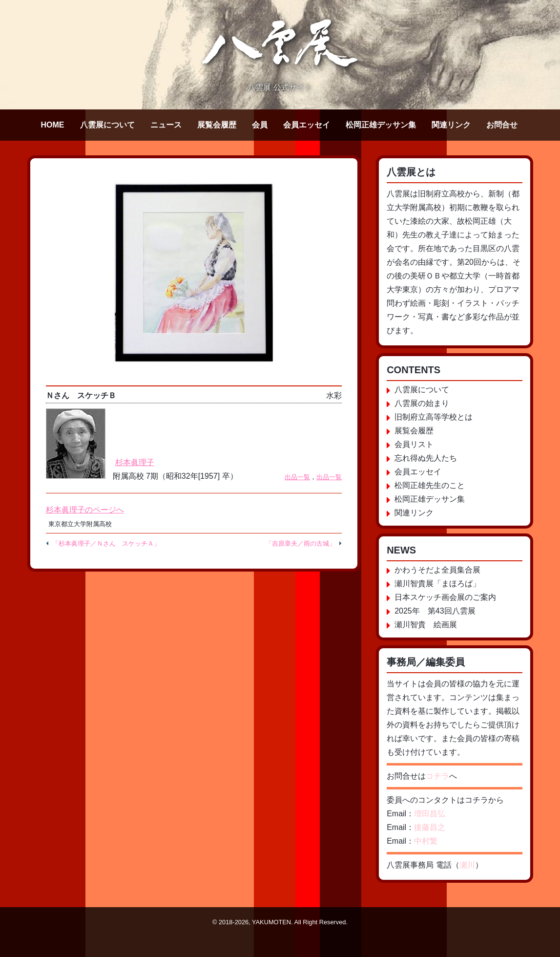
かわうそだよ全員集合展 (437, 570)
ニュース (166, 125)
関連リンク (451, 125)
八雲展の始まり (422, 403)
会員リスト (414, 444)
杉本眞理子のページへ (85, 510)
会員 (260, 125)
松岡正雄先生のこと (430, 485)
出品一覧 (297, 477)
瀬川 (467, 865)
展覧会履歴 (217, 125)
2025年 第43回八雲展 (435, 611)
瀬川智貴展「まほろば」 (437, 584)
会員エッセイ (307, 125)
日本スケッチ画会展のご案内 (445, 597)
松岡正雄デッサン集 (381, 125)
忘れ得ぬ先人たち (426, 458)
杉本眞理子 (135, 462)
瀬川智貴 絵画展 (426, 625)
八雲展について (107, 125)
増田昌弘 (430, 814)
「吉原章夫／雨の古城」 (301, 543)
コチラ (437, 776)
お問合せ (502, 125)
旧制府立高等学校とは (434, 417)
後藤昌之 (430, 827)
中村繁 (426, 841)
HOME (53, 125)
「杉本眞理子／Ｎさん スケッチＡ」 (106, 543)
